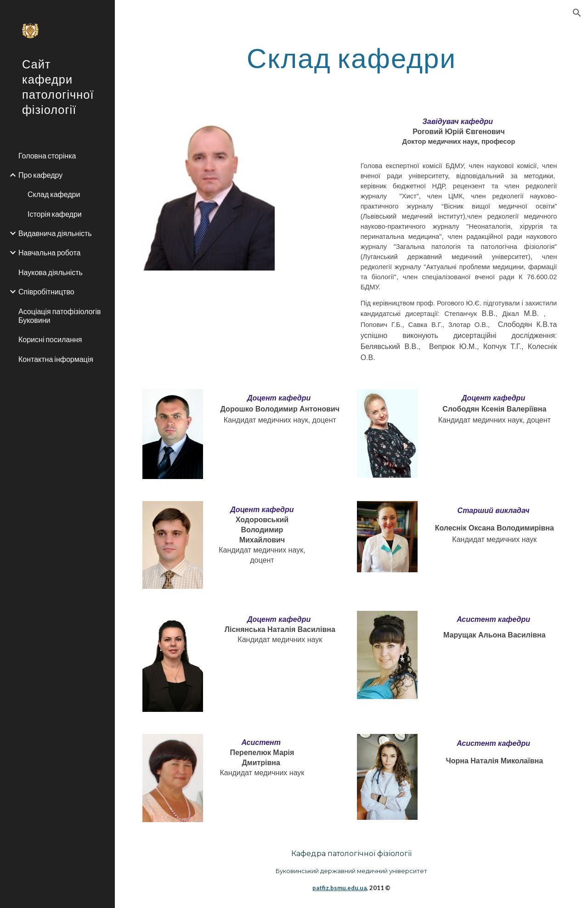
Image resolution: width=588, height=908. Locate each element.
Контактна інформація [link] (56, 359)
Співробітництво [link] (46, 291)
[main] (351, 57)
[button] (577, 13)
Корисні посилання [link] (50, 339)
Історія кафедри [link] (55, 214)
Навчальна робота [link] (49, 252)
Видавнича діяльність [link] (55, 233)
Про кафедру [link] (40, 175)
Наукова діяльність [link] (51, 272)
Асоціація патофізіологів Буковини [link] (59, 316)
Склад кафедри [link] (54, 194)
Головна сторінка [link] (47, 155)
